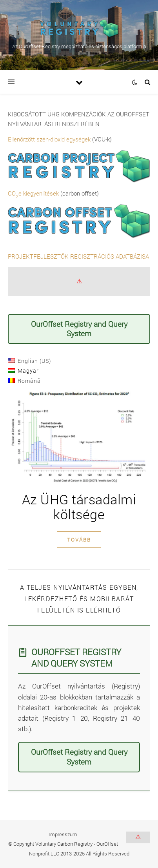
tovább (79, 540)
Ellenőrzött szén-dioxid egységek (49, 139)
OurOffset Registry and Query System (79, 329)
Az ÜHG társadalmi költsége (79, 506)
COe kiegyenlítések (33, 193)
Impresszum (63, 834)
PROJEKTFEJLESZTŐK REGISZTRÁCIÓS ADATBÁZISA (78, 256)
